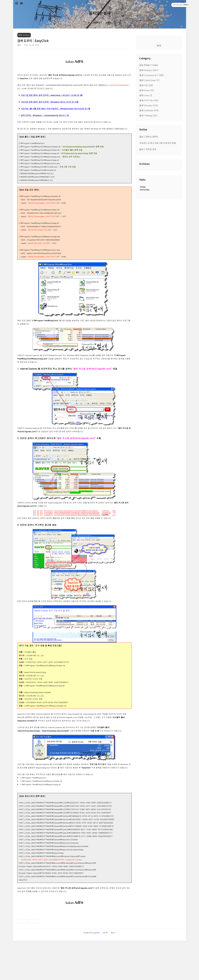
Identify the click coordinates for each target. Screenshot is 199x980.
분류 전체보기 (149, 65)
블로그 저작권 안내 (148, 149)
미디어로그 (98, 23)
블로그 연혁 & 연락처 (149, 137)
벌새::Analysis (149, 70)
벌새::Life (146, 85)
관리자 (105, 972)
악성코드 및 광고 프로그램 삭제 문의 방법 (158, 143)
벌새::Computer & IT (152, 75)
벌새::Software (149, 110)
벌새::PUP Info (149, 100)
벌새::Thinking (148, 115)
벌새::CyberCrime (149, 80)
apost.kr (97, 972)
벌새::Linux (146, 95)
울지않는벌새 (100, 13)
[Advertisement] (74, 931)
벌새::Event (147, 90)
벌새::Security (149, 105)
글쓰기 (113, 972)
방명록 (108, 23)
